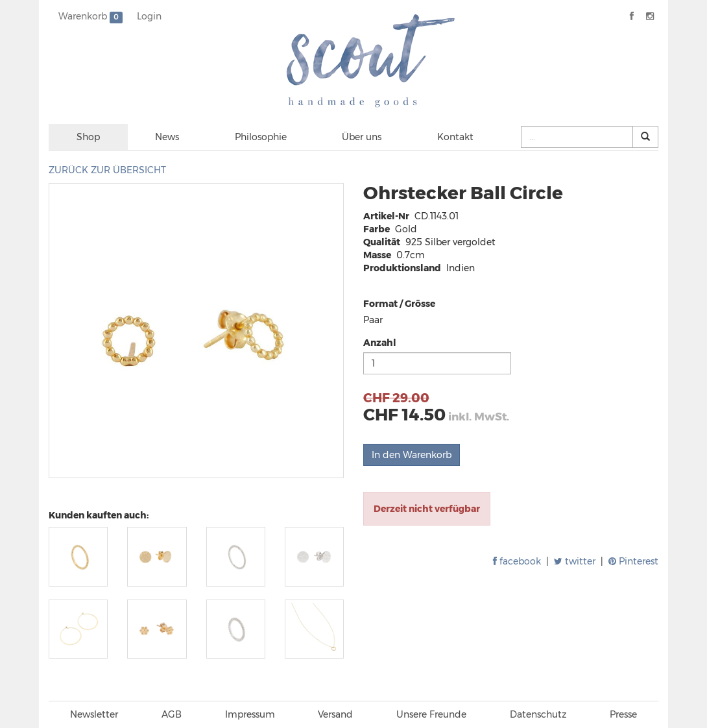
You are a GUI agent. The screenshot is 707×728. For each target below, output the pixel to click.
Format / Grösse (399, 304)
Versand (335, 714)
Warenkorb (90, 17)
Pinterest (633, 561)
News (167, 137)
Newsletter (94, 714)
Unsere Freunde (431, 714)
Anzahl (380, 343)
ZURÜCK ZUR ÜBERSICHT (107, 170)
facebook (517, 561)
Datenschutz (538, 714)
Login (149, 16)
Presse (623, 714)
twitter (575, 561)
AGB (172, 714)
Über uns (362, 137)
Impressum (250, 714)
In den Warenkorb (412, 455)
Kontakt (455, 137)
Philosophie (261, 137)
